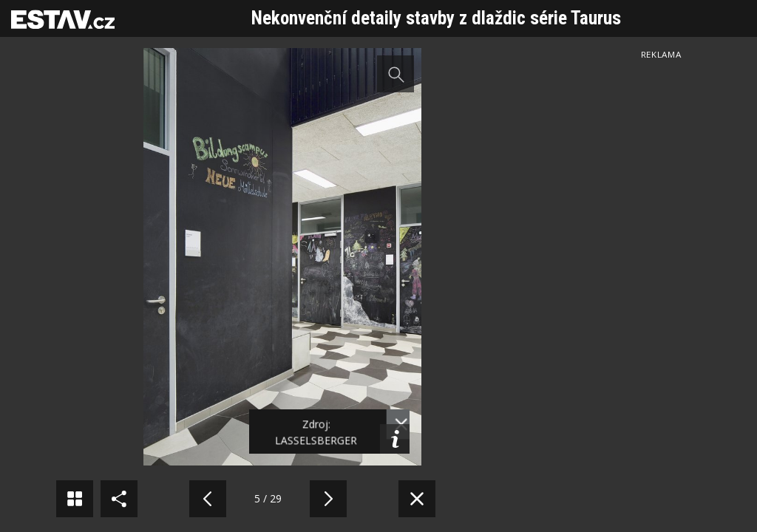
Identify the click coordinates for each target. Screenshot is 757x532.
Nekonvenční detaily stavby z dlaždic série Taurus (436, 18)
